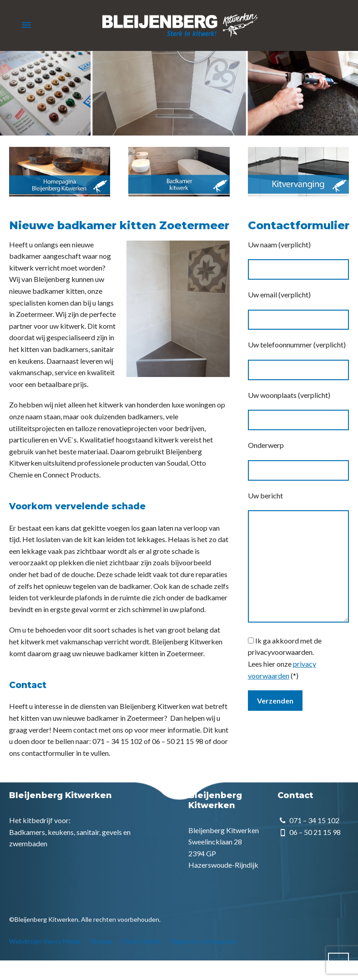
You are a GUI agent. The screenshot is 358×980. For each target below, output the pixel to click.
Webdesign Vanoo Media (45, 941)
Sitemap (101, 941)
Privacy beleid (141, 941)
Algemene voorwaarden (204, 941)
